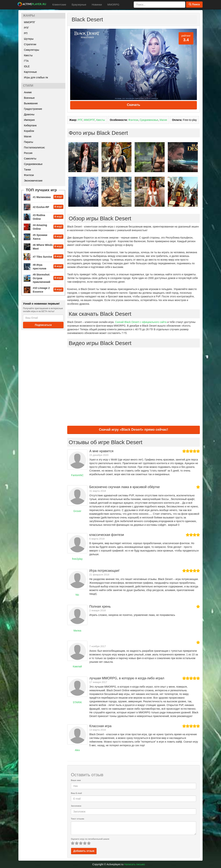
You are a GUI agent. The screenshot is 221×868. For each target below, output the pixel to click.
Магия (28, 136)
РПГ (26, 28)
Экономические (33, 181)
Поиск (194, 4)
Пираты (29, 142)
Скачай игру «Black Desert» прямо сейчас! (133, 430)
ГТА (26, 61)
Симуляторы (31, 50)
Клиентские (59, 5)
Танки (27, 170)
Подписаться (43, 325)
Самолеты (30, 159)
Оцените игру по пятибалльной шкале (90, 839)
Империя (29, 120)
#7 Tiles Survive (43, 257)
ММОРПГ (30, 22)
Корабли (29, 131)
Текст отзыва (78, 819)
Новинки (97, 5)
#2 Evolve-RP (41, 207)
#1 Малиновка (42, 197)
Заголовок (76, 806)
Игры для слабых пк (36, 77)
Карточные (30, 72)
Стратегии (30, 44)
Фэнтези (29, 175)
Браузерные (79, 5)
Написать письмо (134, 864)
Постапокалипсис (34, 147)
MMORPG (113, 5)
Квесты (28, 55)
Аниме (28, 92)
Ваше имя (76, 780)
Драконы (29, 114)
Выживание (31, 103)
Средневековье (33, 164)
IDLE (27, 66)
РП (26, 33)
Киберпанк (30, 125)
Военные (29, 98)
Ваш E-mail (76, 793)
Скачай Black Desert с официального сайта (141, 322)
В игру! (58, 197)
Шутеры (29, 39)
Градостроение (33, 109)
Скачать (134, 105)
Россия (28, 153)
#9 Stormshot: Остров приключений (42, 278)
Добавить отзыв (84, 851)
